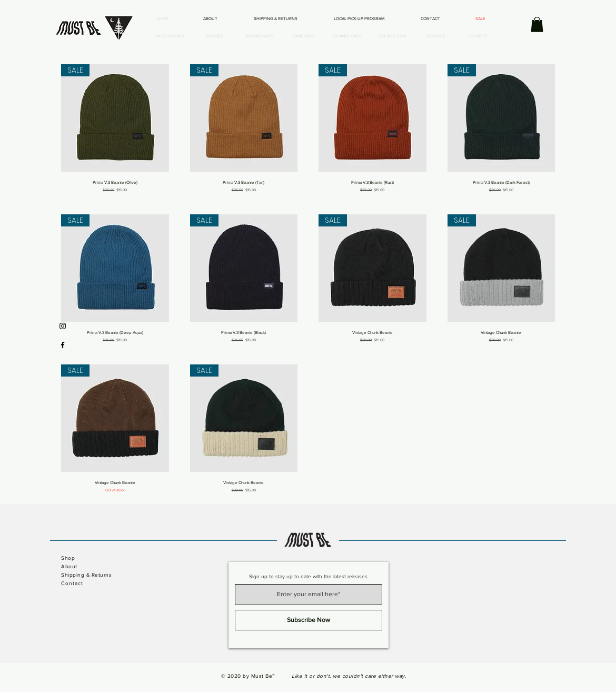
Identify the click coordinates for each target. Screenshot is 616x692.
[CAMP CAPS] (303, 36)
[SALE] (480, 19)
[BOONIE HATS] (259, 36)
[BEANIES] (214, 36)
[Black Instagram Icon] (63, 326)
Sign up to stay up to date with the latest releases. (309, 577)
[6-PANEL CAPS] (347, 36)
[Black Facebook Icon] (63, 345)
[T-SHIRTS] (478, 36)
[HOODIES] (436, 36)
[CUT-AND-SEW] (392, 36)
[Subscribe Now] (309, 620)
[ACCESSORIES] (170, 36)
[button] (537, 24)
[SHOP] (163, 19)
